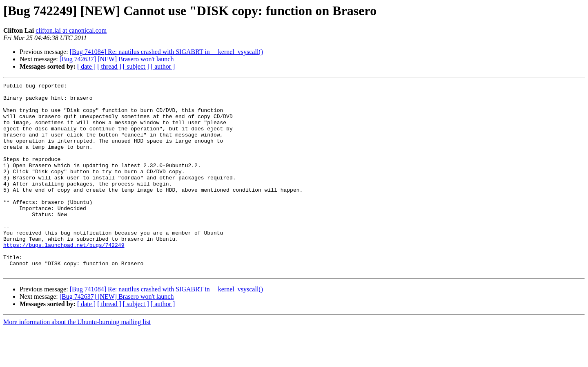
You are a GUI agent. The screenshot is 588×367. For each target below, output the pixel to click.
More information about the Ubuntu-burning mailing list (77, 360)
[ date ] (86, 66)
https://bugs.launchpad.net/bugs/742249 (64, 278)
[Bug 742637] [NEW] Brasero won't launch (117, 59)
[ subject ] (136, 66)
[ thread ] (109, 66)
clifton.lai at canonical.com (71, 30)
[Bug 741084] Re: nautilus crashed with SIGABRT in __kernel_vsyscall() (166, 52)
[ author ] (163, 66)
